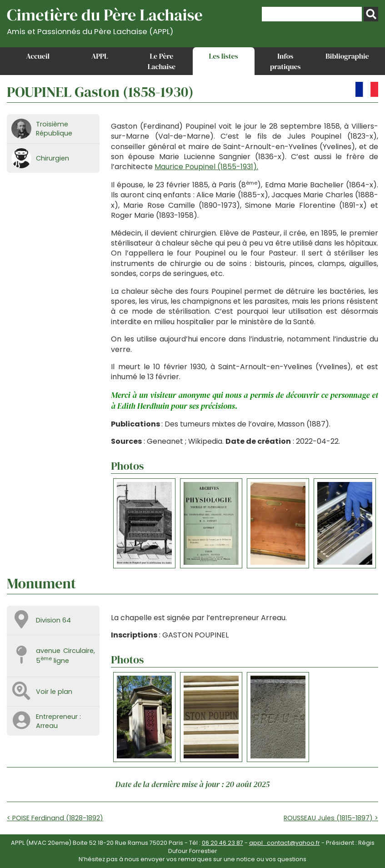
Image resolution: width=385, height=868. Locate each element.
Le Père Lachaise (162, 61)
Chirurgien (52, 158)
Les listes (224, 56)
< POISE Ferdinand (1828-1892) (55, 818)
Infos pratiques (285, 61)
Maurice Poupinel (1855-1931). (206, 167)
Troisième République (54, 129)
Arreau (47, 726)
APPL (100, 56)
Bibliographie (347, 56)
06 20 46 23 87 (222, 843)
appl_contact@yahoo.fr (285, 843)
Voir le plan (54, 692)
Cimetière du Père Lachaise (105, 20)
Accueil (38, 56)
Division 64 (53, 620)
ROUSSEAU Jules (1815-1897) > (331, 818)
